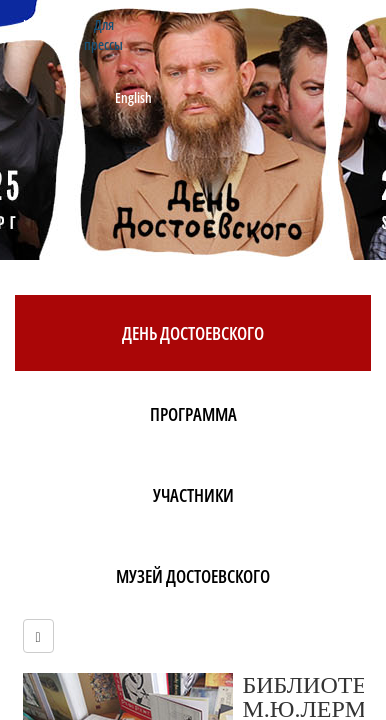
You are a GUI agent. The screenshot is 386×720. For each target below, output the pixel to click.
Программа (193, 414)
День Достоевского (193, 333)
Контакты (49, 24)
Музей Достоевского (193, 576)
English (133, 97)
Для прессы (103, 34)
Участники (193, 495)
